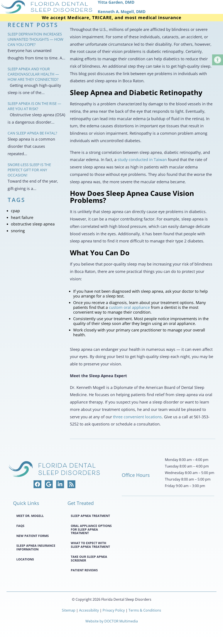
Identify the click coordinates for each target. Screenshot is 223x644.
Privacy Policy (114, 610)
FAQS (20, 526)
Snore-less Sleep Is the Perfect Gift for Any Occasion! (29, 170)
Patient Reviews (84, 570)
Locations (25, 559)
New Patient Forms (33, 536)
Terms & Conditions (145, 610)
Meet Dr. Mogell (30, 516)
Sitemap (69, 610)
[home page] (111, 7)
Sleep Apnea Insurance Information (36, 547)
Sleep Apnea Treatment (90, 516)
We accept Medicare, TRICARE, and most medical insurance (112, 18)
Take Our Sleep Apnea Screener (89, 558)
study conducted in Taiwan (142, 160)
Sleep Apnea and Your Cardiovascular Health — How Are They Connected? (33, 74)
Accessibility (89, 610)
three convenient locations (137, 417)
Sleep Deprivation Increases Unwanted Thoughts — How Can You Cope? (35, 39)
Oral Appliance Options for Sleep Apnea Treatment (91, 529)
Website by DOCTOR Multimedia (112, 621)
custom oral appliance (129, 307)
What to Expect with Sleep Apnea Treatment (90, 545)
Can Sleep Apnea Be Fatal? (32, 133)
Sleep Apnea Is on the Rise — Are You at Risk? (34, 106)
